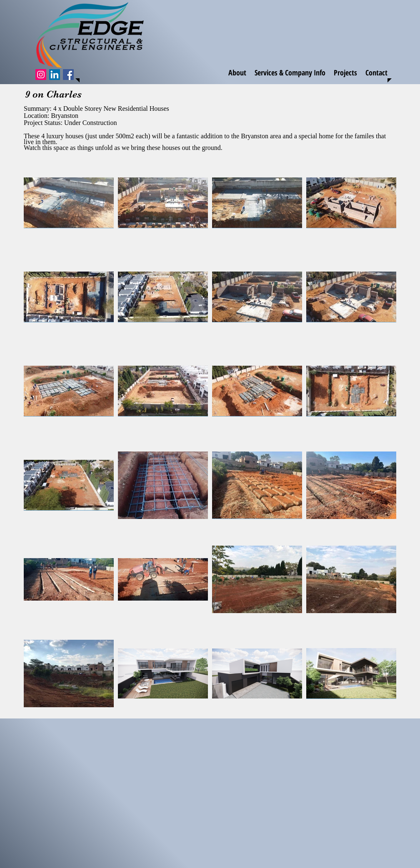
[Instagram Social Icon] (41, 75)
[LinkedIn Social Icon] (55, 75)
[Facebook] (68, 75)
